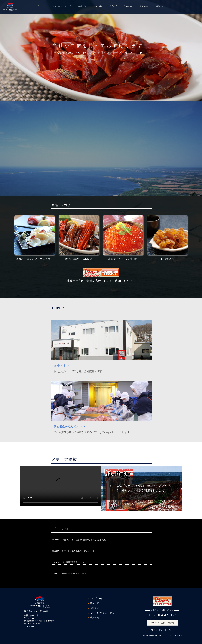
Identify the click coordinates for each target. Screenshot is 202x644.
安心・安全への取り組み (121, 7)
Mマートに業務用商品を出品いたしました (80, 551)
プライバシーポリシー (162, 630)
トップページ (39, 7)
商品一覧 (82, 7)
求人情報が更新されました (74, 562)
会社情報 (98, 7)
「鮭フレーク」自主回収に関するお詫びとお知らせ (84, 540)
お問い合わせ (161, 7)
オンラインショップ (61, 7)
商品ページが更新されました (75, 573)
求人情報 (144, 7)
